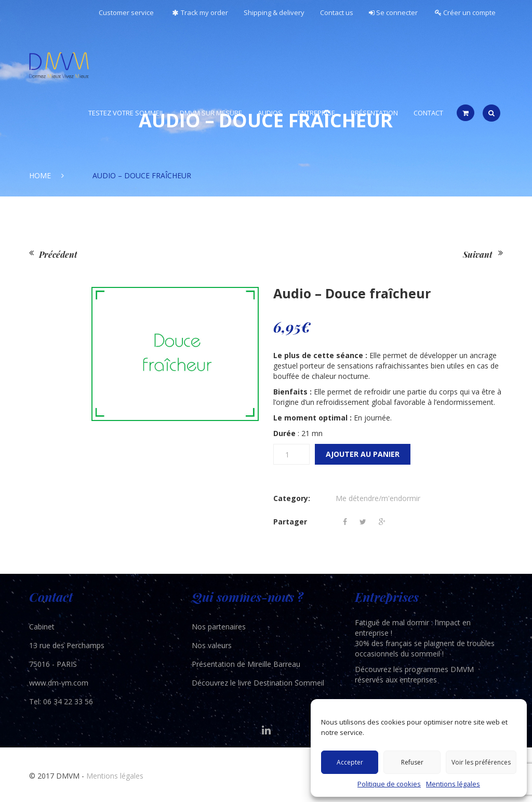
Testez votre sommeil (126, 113)
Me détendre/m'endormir (378, 498)
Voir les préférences (481, 762)
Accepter (350, 762)
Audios (270, 113)
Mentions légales (453, 784)
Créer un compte (465, 12)
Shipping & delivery (274, 12)
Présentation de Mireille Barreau (246, 664)
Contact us (337, 12)
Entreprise (316, 113)
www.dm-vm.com (59, 683)
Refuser (412, 762)
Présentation (374, 113)
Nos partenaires (219, 627)
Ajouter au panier (363, 454)
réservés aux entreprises (396, 680)
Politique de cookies (389, 784)
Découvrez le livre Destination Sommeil (258, 683)
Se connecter (393, 12)
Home (40, 175)
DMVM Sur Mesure (211, 113)
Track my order (199, 12)
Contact (428, 113)
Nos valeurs (212, 645)
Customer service (126, 12)
